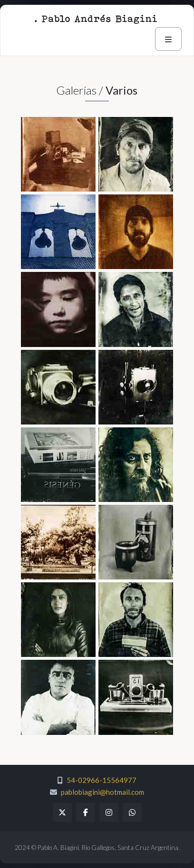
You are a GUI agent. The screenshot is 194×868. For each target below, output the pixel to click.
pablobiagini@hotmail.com (102, 792)
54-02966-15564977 (102, 780)
